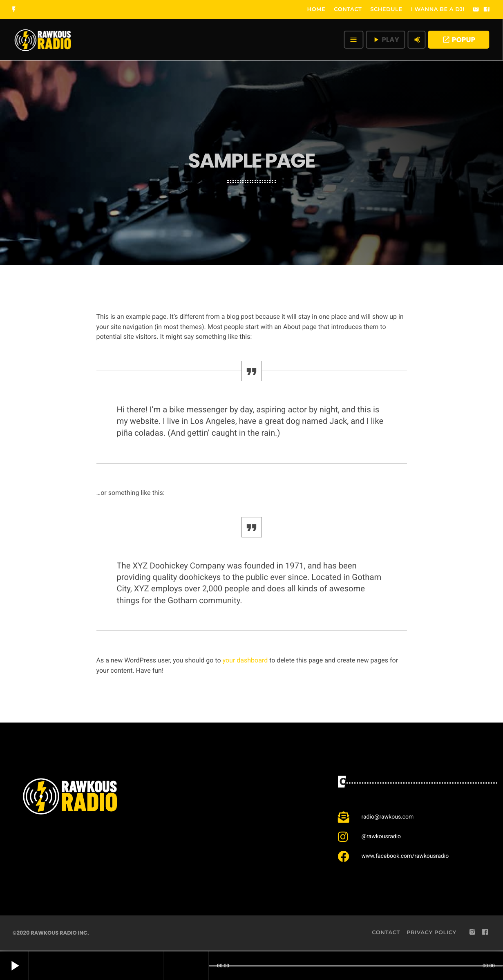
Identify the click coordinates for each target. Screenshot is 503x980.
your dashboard (245, 660)
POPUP (459, 40)
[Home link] (43, 40)
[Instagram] (476, 10)
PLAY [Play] (386, 40)
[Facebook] (487, 10)
